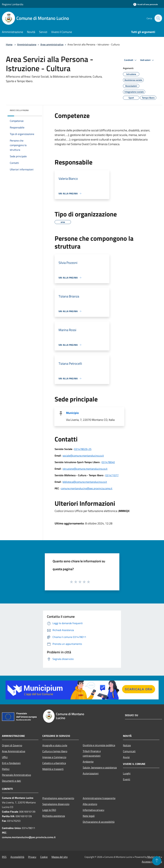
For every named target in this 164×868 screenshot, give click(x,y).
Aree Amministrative (14, 751)
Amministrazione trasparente (99, 798)
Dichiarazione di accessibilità (99, 822)
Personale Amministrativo (16, 775)
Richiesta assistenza (54, 816)
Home (9, 44)
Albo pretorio (90, 804)
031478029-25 (83, 449)
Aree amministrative (52, 44)
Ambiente (88, 762)
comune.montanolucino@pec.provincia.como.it (87, 488)
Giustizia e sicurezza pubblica (99, 745)
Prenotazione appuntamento (58, 798)
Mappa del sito (60, 857)
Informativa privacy (94, 810)
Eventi (127, 779)
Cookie (44, 857)
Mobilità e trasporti (53, 769)
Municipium (154, 857)
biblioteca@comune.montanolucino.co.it (85, 482)
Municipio (72, 413)
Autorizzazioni (91, 773)
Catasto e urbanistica (54, 763)
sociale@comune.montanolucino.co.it (83, 456)
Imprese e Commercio (54, 757)
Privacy (32, 857)
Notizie (127, 745)
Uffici (5, 757)
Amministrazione (27, 44)
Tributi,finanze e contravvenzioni (92, 753)
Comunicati (129, 751)
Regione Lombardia (13, 4)
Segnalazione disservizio (56, 804)
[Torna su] (157, 861)
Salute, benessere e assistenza (100, 767)
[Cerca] (158, 18)
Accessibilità (17, 857)
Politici (6, 769)
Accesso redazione (152, 862)
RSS (4, 857)
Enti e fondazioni (11, 763)
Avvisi (126, 757)
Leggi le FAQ (49, 810)
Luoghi (127, 773)
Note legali (89, 816)
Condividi (131, 60)
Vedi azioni (147, 60)
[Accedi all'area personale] (146, 4)
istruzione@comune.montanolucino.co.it (85, 469)
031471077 (112, 475)
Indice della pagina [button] (19, 110)
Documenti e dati (11, 781)
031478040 (108, 462)
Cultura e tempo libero (55, 751)
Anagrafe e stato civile (55, 745)
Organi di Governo (12, 745)
